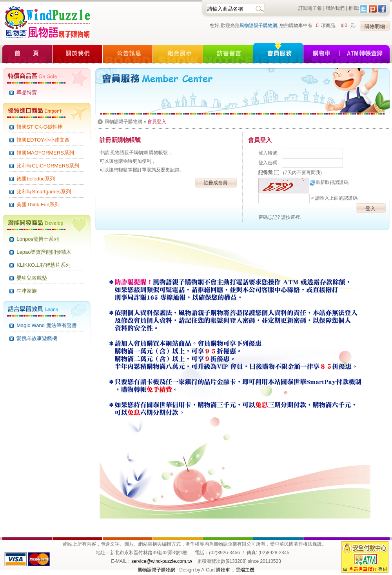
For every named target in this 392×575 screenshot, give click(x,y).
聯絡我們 (335, 8)
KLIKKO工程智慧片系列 (44, 265)
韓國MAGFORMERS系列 (45, 153)
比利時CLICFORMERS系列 (48, 166)
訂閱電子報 (310, 8)
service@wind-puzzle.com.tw (162, 561)
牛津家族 (27, 291)
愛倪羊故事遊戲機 (37, 338)
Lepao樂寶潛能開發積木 (44, 252)
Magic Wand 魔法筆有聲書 (46, 325)
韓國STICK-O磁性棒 (40, 127)
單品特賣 (27, 92)
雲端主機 (245, 570)
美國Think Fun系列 (38, 205)
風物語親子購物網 (258, 25)
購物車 (223, 570)
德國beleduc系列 (36, 179)
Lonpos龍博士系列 (38, 239)
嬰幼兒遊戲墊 (32, 278)
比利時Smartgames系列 (44, 192)
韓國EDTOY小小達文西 (43, 140)
